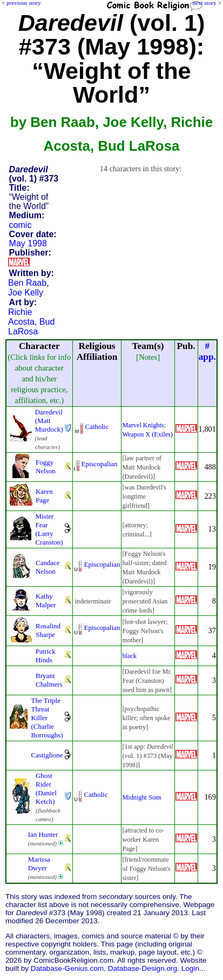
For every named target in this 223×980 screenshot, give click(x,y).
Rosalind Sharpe (48, 630)
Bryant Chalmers (49, 680)
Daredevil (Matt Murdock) (49, 421)
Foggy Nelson (46, 466)
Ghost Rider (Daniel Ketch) (46, 788)
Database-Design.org (143, 968)
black (129, 656)
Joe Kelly (26, 293)
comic (21, 225)
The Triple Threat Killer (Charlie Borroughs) (47, 718)
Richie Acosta (21, 317)
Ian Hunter (43, 834)
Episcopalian (100, 464)
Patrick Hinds (46, 656)
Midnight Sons (141, 797)
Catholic (97, 427)
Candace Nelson (48, 567)
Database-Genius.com (67, 968)
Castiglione (47, 755)
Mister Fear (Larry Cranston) (49, 529)
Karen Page (44, 496)
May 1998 (28, 243)
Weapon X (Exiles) (147, 434)
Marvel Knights (143, 425)
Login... (194, 968)
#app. (207, 351)
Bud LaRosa (31, 327)
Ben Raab (27, 283)
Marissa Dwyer (39, 864)
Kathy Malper (46, 600)
